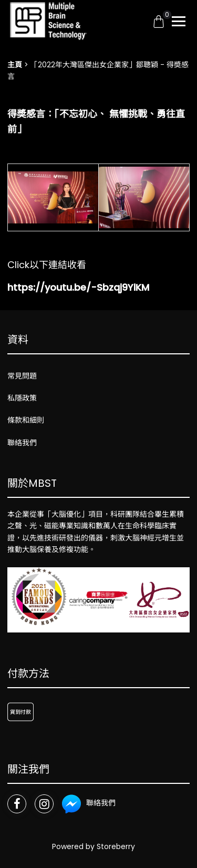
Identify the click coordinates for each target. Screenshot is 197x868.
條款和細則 (26, 420)
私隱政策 (22, 398)
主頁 (15, 65)
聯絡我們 (22, 443)
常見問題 (22, 376)
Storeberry (116, 846)
